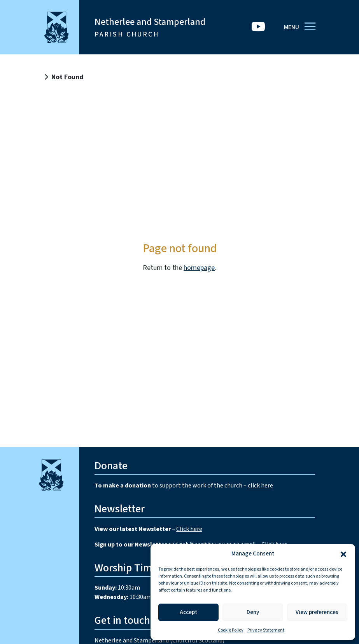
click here (260, 486)
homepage (199, 268)
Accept (188, 612)
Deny (253, 612)
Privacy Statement (266, 630)
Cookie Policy (231, 630)
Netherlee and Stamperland (150, 27)
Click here (189, 529)
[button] (343, 554)
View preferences (317, 612)
